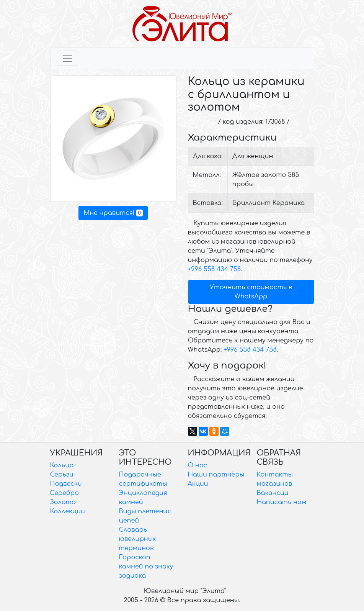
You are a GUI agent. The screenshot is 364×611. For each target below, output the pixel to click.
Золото (63, 502)
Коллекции (68, 511)
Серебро (64, 493)
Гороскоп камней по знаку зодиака (146, 567)
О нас (198, 465)
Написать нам (282, 502)
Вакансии (273, 493)
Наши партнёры (216, 475)
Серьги (62, 475)
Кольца (62, 465)
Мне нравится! (113, 213)
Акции (198, 484)
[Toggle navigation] (67, 58)
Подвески (66, 484)
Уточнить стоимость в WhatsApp (251, 292)
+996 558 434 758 (215, 269)
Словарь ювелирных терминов (138, 539)
